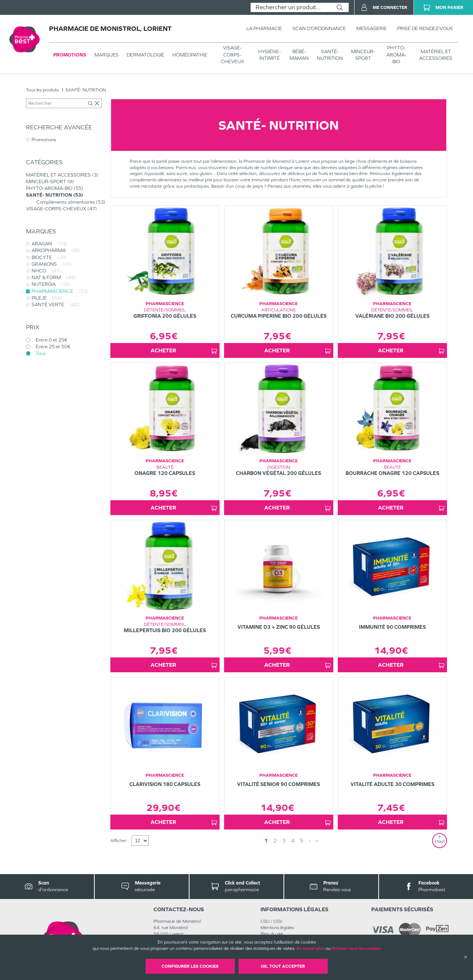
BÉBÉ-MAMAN (299, 55)
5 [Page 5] (302, 840)
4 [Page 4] (293, 840)
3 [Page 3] (284, 840)
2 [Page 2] (275, 840)
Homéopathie (190, 55)
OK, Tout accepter (283, 966)
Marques (106, 55)
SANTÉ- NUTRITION (330, 55)
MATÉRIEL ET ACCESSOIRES (436, 55)
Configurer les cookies (190, 966)
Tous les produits (42, 90)
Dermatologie (145, 55)
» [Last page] (317, 840)
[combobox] (291, 7)
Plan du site (272, 934)
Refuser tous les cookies (356, 948)
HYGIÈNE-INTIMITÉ (270, 55)
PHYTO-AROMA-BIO (396, 54)
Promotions (70, 55)
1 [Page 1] (266, 840)
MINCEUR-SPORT (363, 55)
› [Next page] (310, 840)
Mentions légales (277, 928)
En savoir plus (310, 948)
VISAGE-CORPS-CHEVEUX (233, 54)
